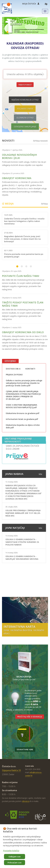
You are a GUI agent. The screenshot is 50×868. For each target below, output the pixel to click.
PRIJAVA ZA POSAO (14, 375)
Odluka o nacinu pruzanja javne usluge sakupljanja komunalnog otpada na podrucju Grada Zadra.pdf (24, 383)
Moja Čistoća (31, 4)
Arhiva (44, 204)
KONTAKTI (30, 369)
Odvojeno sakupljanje (25, 127)
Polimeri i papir (25, 109)
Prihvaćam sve (15, 863)
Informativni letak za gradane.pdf (22, 419)
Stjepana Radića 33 (11, 770)
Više (40, 474)
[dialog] (25, 846)
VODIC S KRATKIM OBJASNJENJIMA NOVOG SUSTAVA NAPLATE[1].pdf (21, 406)
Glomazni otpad (25, 118)
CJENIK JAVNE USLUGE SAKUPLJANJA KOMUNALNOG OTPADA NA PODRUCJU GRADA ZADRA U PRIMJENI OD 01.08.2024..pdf (23, 395)
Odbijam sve (15, 857)
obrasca (26, 801)
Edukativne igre (25, 749)
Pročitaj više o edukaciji (30, 717)
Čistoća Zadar (7, 8)
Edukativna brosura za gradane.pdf (23, 413)
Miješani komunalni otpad (25, 100)
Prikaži (44, 74)
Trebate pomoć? (25, 85)
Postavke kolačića (11, 851)
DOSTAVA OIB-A (13, 369)
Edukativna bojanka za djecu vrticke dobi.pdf (23, 426)
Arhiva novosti (40, 141)
